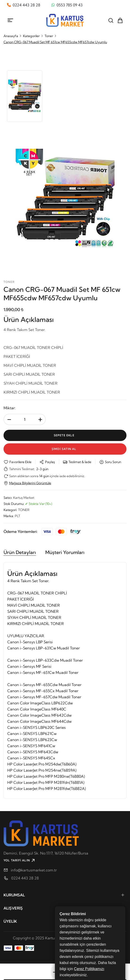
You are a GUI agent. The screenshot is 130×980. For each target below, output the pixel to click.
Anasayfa (11, 36)
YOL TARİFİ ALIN (20, 860)
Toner (49, 36)
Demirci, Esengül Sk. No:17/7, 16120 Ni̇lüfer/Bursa (46, 853)
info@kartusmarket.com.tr (34, 870)
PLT (17, 516)
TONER (24, 510)
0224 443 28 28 (25, 878)
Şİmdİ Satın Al (65, 449)
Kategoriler (31, 36)
